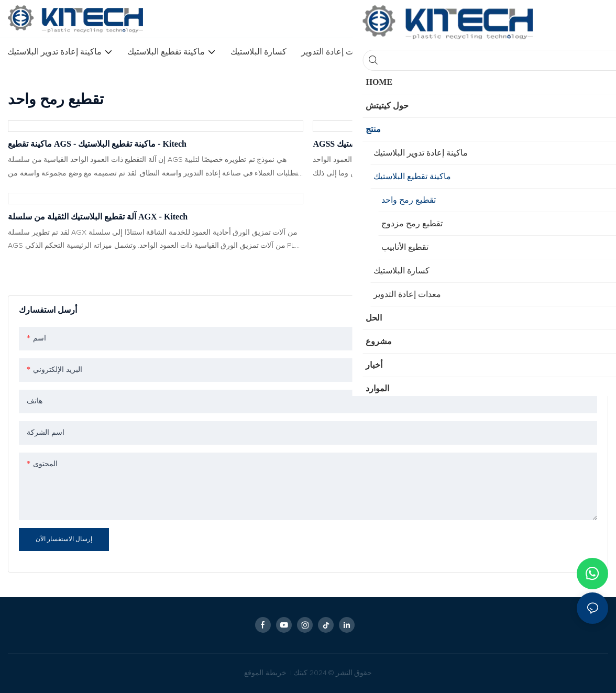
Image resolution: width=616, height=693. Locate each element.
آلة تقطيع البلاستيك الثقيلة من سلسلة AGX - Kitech (98, 217)
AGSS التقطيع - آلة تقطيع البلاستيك (374, 144)
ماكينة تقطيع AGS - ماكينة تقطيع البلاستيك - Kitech (97, 144)
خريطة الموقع (266, 673)
